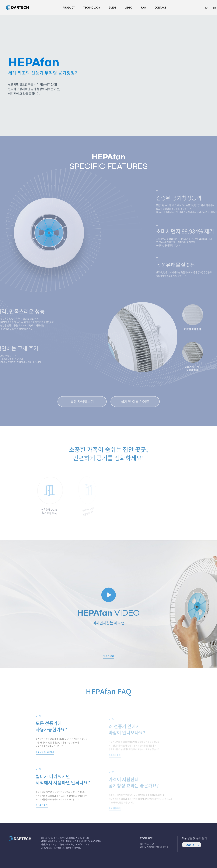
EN (214, 7)
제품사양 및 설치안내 (45, 756)
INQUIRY (190, 845)
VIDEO (129, 7)
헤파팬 (17, 7)
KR (207, 7)
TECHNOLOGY (92, 7)
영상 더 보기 (108, 656)
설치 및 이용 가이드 (135, 402)
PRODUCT (69, 7)
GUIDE (112, 7)
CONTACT (160, 7)
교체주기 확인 (42, 809)
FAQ (143, 7)
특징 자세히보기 (82, 402)
